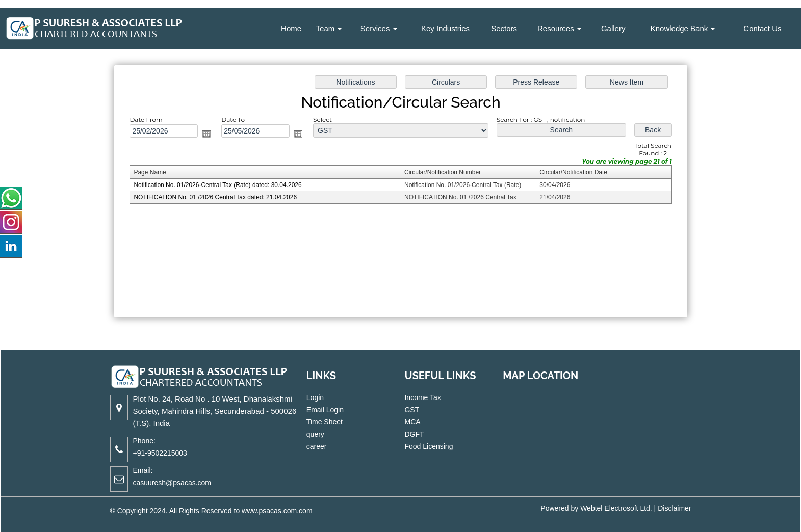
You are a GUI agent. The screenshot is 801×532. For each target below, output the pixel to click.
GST (403, 410)
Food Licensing (420, 446)
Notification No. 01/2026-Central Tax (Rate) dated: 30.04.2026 (217, 185)
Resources (559, 28)
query (325, 434)
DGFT (405, 434)
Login (324, 397)
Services (379, 28)
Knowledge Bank (683, 28)
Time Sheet (334, 422)
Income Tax (414, 397)
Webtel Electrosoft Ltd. (616, 508)
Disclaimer (674, 508)
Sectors (504, 28)
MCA (404, 422)
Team (329, 28)
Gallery (613, 28)
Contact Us (762, 28)
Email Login (334, 410)
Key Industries (445, 28)
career (326, 446)
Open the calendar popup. (206, 134)
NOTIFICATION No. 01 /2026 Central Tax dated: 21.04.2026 (215, 197)
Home (291, 28)
